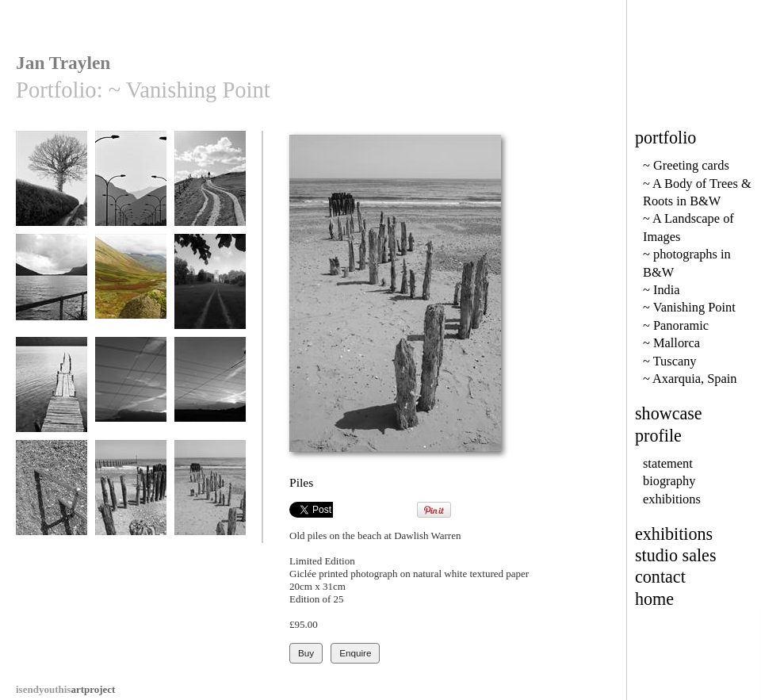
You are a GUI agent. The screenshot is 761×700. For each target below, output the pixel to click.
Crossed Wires (131, 392)
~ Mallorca (671, 343)
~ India (662, 290)
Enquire (355, 653)
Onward (210, 186)
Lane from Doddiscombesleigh (53, 191)
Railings (52, 495)
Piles (210, 495)
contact (660, 577)
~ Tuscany (670, 361)
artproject (65, 689)
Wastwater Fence (52, 289)
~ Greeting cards (686, 165)
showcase (669, 413)
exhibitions (672, 499)
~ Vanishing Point (689, 307)
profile (658, 436)
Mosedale (131, 289)
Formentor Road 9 (131, 186)
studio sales (676, 555)
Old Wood (131, 495)
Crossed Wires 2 (210, 392)
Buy (306, 653)
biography (669, 481)
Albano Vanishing (52, 392)
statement (668, 463)
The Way (210, 289)
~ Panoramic (676, 325)
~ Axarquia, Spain (690, 379)
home (654, 599)
